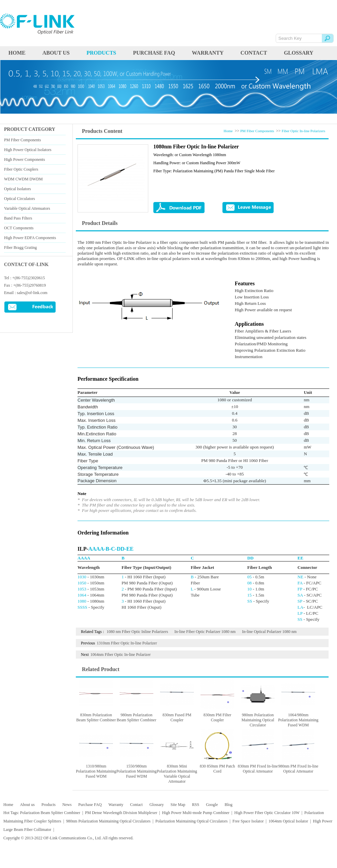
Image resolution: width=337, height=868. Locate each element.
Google (212, 805)
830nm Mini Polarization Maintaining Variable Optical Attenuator (177, 774)
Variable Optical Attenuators (27, 208)
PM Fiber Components (22, 140)
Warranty (208, 53)
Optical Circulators (20, 199)
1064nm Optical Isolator (288, 821)
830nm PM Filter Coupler (218, 717)
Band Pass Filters (18, 218)
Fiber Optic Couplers (21, 169)
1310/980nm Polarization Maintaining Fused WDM (96, 771)
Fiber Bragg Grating (20, 248)
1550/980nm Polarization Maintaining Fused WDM (136, 771)
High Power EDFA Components (30, 238)
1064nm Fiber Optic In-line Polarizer (120, 655)
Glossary (298, 53)
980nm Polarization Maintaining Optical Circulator (258, 720)
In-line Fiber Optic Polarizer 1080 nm (205, 632)
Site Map (178, 805)
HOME (17, 53)
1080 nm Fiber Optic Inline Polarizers (137, 632)
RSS (196, 805)
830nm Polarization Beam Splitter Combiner (96, 717)
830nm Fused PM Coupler (177, 717)
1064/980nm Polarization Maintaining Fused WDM (298, 720)
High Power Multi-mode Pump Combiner (196, 813)
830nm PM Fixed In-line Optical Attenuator (258, 769)
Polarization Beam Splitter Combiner (50, 813)
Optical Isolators (18, 189)
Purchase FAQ (154, 53)
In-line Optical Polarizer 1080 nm (269, 632)
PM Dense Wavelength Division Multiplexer (121, 813)
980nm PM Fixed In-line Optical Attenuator (298, 769)
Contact (254, 53)
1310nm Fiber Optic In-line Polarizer (127, 643)
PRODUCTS (101, 53)
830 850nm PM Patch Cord (217, 769)
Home (228, 131)
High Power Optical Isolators (28, 150)
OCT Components (19, 228)
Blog (228, 805)
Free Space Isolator (248, 821)
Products (49, 805)
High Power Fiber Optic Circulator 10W (267, 813)
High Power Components (24, 160)
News (67, 805)
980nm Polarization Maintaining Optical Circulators (108, 821)
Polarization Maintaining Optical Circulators (191, 821)
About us (56, 53)
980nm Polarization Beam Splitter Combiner (136, 717)
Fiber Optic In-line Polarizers (303, 131)
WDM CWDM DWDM (23, 179)
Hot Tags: (11, 813)
